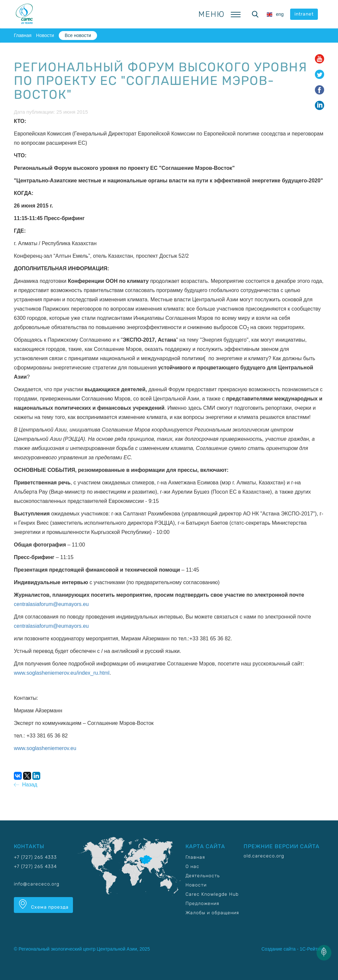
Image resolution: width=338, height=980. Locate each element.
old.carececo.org (264, 856)
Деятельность (203, 876)
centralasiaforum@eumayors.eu (51, 604)
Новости (45, 35)
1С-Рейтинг (312, 949)
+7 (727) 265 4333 (35, 857)
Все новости (78, 35)
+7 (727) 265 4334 (35, 867)
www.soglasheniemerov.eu (45, 748)
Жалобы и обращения (212, 913)
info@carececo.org (37, 884)
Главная (23, 35)
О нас (192, 867)
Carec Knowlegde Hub (212, 894)
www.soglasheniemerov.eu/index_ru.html (62, 673)
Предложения (202, 904)
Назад (26, 785)
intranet (304, 14)
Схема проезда (43, 905)
